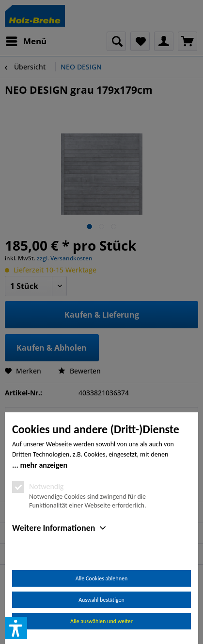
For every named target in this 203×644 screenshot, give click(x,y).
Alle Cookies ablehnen (101, 578)
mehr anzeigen (44, 465)
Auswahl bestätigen (101, 600)
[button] (16, 628)
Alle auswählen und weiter (101, 621)
